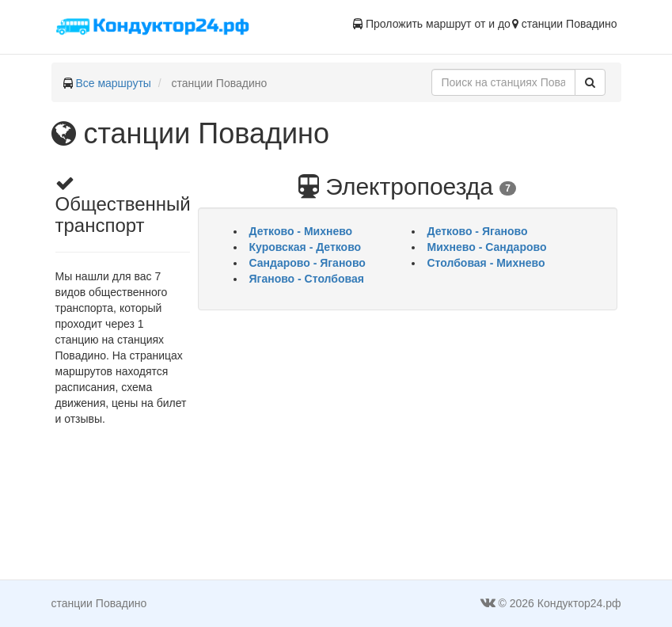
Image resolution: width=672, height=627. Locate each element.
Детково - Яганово (478, 231)
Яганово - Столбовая (307, 279)
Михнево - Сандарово (487, 247)
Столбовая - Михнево (486, 263)
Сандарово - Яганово (308, 263)
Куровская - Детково (306, 247)
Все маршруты (113, 83)
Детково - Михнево (301, 231)
